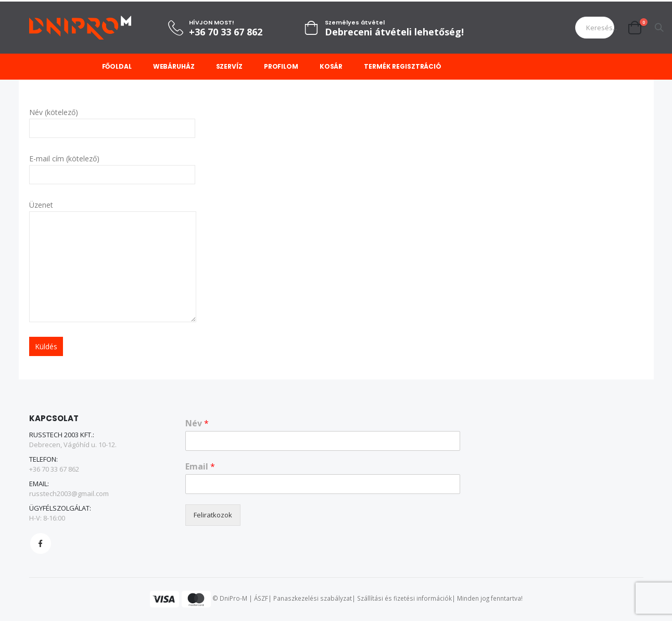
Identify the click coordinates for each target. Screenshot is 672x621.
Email (200, 467)
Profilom (281, 66)
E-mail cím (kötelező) (112, 166)
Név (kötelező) (112, 120)
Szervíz (229, 66)
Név (197, 424)
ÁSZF (261, 599)
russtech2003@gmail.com (69, 494)
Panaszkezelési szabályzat (313, 599)
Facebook (41, 544)
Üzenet (113, 235)
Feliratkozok (213, 515)
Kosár (331, 66)
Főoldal (117, 66)
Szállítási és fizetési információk (404, 599)
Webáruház (174, 66)
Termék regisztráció (403, 66)
